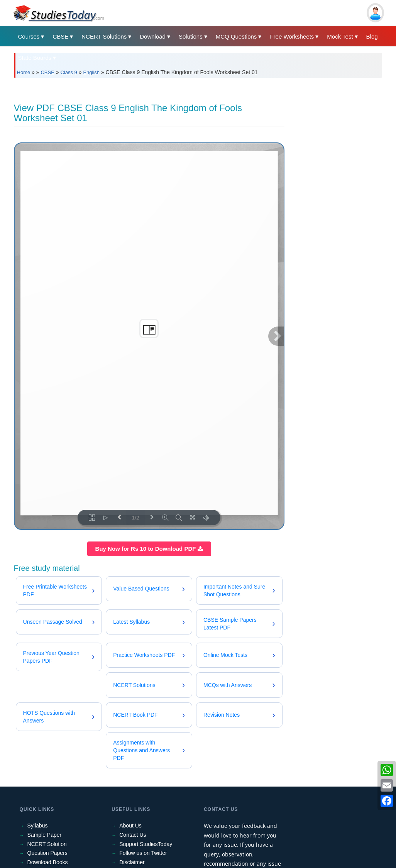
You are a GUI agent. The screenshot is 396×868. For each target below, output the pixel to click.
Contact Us (133, 835)
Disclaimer (132, 862)
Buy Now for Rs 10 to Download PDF (149, 549)
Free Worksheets (292, 36)
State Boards (35, 58)
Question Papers (47, 853)
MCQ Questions (236, 36)
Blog (372, 36)
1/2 (135, 518)
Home (24, 72)
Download (153, 36)
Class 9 (69, 72)
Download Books (48, 862)
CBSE (60, 36)
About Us (130, 826)
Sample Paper (45, 835)
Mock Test (340, 36)
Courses (29, 36)
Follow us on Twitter (143, 853)
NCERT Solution (47, 844)
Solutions (191, 36)
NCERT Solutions (104, 36)
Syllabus (38, 826)
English (91, 72)
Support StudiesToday (146, 844)
